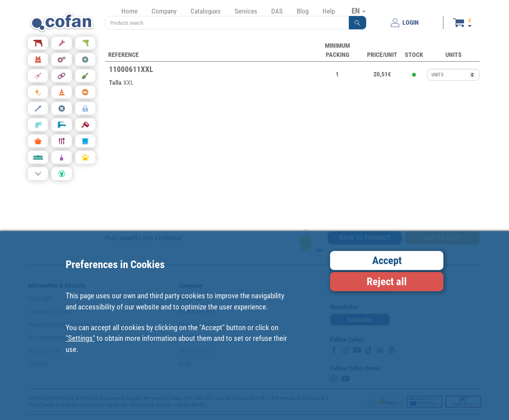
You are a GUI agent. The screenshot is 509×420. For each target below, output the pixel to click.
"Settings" (80, 338)
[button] (357, 23)
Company (164, 11)
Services (246, 11)
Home (129, 11)
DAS (277, 11)
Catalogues (206, 11)
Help (329, 11)
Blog (303, 11)
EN (358, 11)
